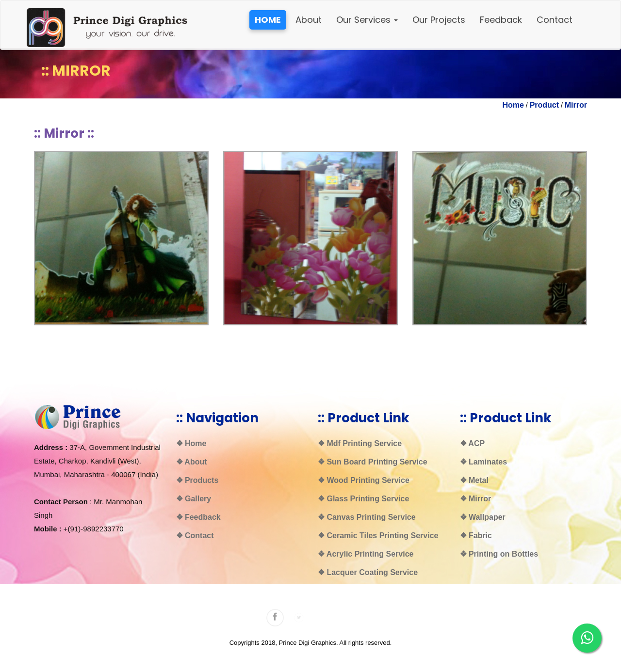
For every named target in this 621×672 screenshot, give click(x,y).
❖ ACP (473, 443)
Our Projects (439, 20)
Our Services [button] (367, 20)
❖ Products (197, 480)
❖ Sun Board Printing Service (373, 462)
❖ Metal (474, 480)
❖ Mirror (476, 499)
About (309, 20)
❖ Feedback (198, 517)
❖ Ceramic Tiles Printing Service (378, 536)
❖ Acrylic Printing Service (366, 554)
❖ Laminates (484, 462)
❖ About (192, 462)
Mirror (576, 105)
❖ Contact (195, 536)
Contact (555, 20)
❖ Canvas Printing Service (367, 517)
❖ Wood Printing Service (364, 480)
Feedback (501, 20)
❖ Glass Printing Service (363, 499)
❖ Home (191, 443)
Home (513, 105)
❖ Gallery (194, 499)
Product (544, 105)
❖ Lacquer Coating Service (368, 572)
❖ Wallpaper (483, 517)
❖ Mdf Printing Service (360, 443)
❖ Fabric (476, 536)
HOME (268, 20)
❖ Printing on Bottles (499, 554)
